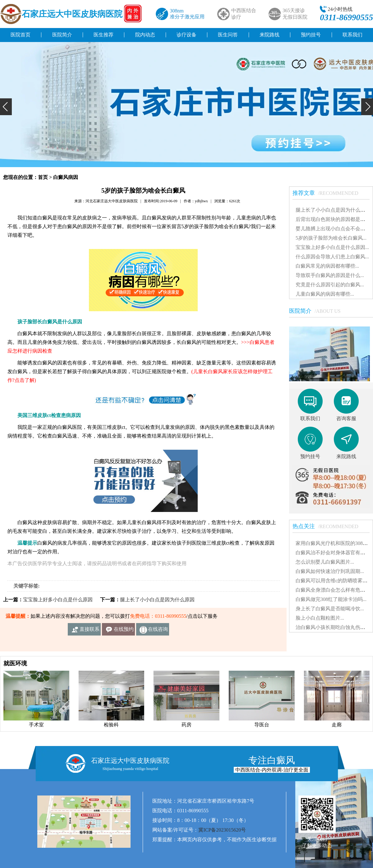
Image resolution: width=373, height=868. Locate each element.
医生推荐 (104, 35)
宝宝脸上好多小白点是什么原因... (332, 247)
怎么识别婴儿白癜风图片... (325, 562)
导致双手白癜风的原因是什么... (330, 275)
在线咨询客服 (158, 631)
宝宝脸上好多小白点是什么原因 (58, 600)
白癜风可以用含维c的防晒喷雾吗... (333, 581)
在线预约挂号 (124, 631)
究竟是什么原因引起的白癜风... (330, 285)
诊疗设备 (186, 35)
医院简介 (62, 35)
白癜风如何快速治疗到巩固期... (330, 571)
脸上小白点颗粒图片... (320, 618)
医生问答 (228, 35)
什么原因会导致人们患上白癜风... (332, 257)
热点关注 (329, 526)
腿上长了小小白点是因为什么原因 (157, 600)
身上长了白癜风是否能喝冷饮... (330, 609)
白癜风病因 (66, 177)
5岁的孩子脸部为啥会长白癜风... (331, 238)
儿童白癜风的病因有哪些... (325, 294)
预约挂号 (311, 35)
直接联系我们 (90, 631)
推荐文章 (329, 193)
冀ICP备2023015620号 (222, 830)
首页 (43, 177)
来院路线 (269, 35)
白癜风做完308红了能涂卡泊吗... (331, 599)
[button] (6, 107)
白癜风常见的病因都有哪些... (327, 266)
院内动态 (145, 35)
